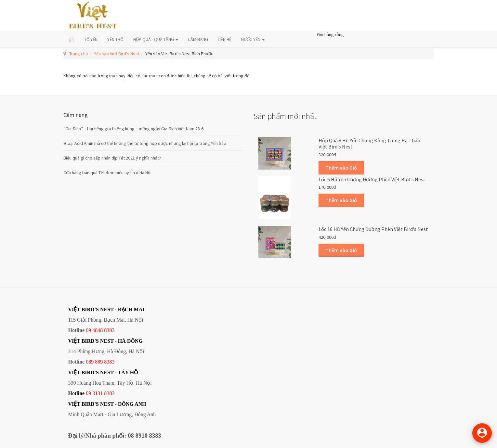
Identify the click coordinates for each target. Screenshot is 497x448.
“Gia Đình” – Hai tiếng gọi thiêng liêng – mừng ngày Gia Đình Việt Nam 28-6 (133, 129)
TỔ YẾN (91, 39)
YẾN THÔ (115, 39)
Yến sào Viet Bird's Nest (117, 54)
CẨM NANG (198, 39)
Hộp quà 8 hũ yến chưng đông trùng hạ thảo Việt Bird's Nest (369, 144)
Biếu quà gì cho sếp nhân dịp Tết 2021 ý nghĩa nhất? (112, 158)
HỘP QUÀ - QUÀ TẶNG (156, 39)
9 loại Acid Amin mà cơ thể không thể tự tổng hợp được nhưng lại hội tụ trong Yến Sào (145, 143)
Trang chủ (79, 54)
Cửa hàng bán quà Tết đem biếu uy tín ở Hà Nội (107, 173)
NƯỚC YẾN (253, 39)
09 (88, 393)
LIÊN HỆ (225, 39)
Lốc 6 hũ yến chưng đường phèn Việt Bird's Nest (372, 179)
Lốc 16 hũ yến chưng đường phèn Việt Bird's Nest (373, 229)
